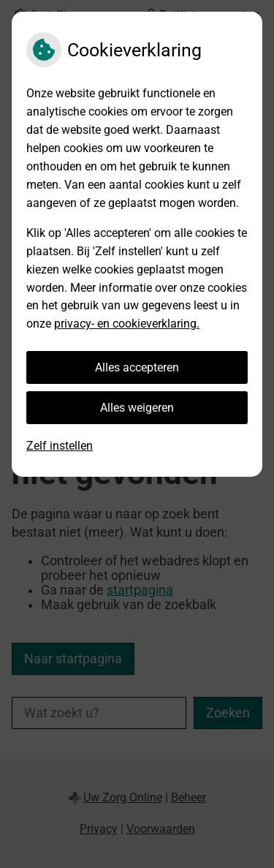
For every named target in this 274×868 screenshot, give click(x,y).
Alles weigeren (137, 408)
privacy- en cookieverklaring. (127, 324)
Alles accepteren (137, 367)
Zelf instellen (60, 446)
